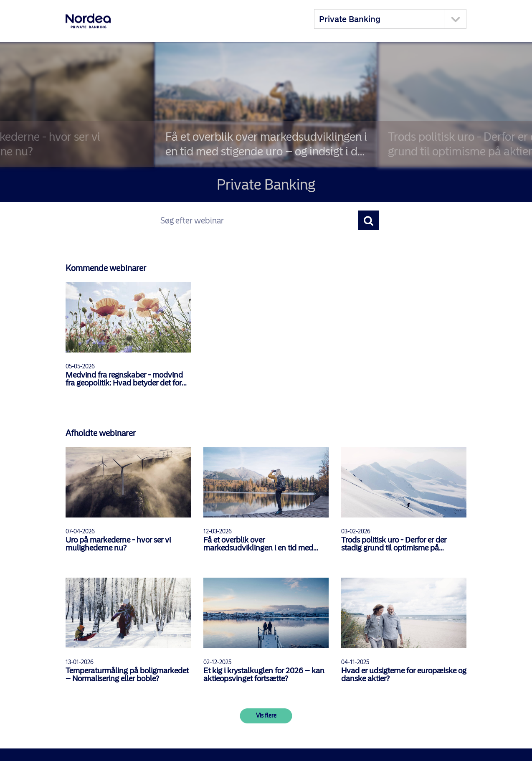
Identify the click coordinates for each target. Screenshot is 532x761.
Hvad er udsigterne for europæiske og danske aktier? (404, 675)
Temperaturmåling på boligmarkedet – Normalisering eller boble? (127, 675)
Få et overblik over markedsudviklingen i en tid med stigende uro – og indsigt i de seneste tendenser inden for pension (265, 544)
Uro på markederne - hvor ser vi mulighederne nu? (118, 544)
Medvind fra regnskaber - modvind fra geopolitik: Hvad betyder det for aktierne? (124, 379)
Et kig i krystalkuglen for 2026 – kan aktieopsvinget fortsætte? (264, 675)
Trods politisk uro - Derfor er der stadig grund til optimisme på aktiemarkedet (394, 544)
